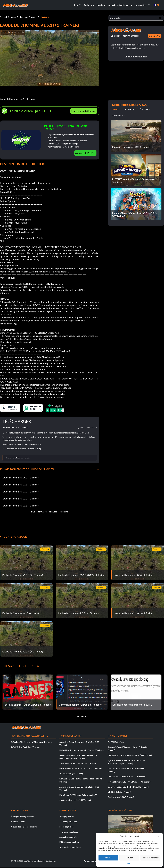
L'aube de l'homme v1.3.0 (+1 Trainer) (21, 492)
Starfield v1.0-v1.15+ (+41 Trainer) (75, 800)
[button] (159, 836)
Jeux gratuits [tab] (118, 115)
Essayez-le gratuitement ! (84, 111)
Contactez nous (18, 822)
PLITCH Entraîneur (116, 742)
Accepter (108, 858)
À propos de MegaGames (22, 816)
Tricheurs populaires (69, 832)
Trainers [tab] (116, 109)
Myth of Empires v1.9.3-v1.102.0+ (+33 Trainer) (81, 768)
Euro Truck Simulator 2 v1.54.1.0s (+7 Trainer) (128, 787)
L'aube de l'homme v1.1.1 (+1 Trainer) (21, 506)
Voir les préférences (150, 858)
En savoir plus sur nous (136, 57)
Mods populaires (67, 827)
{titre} (128, 863)
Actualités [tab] (130, 109)
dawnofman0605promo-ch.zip (18, 458)
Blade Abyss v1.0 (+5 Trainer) (121, 797)
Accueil (3, 17)
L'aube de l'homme (28, 17)
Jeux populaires (67, 816)
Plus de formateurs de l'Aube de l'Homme (50, 512)
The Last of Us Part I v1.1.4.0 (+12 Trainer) (78, 763)
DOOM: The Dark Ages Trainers (26, 747)
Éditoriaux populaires (69, 842)
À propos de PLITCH (85, 153)
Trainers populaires (68, 822)
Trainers (45, 17)
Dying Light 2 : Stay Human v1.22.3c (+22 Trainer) (81, 750)
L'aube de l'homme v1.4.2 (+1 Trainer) (21, 478)
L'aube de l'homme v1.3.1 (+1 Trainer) (21, 485)
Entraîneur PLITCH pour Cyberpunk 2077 (78, 795)
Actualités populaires (69, 837)
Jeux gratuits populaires (70, 847)
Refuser (129, 858)
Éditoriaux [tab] (145, 109)
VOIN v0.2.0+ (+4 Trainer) (71, 774)
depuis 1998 (155, 36)
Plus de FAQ (82, 716)
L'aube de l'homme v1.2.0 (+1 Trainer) (21, 499)
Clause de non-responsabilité (24, 827)
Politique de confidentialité (96, 861)
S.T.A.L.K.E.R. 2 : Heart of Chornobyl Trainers (31, 742)
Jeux (13, 17)
